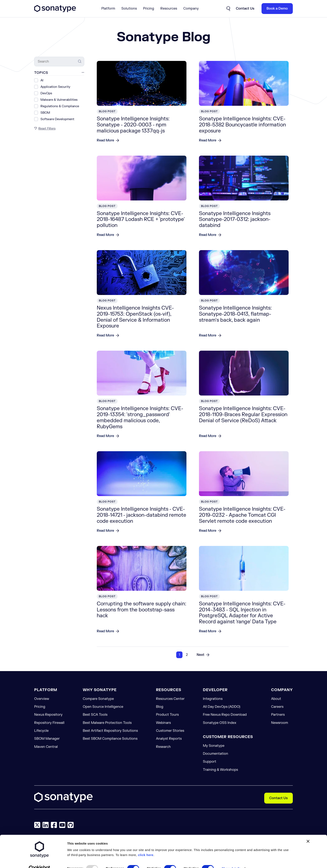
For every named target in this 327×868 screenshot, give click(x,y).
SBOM (45, 113)
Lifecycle (41, 731)
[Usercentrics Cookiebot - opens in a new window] (40, 841)
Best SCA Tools (95, 715)
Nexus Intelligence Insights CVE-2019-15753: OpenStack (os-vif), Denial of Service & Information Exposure (135, 317)
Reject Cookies (173, 858)
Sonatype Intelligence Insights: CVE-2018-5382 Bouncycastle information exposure (242, 125)
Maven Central (46, 747)
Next (201, 655)
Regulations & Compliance (60, 106)
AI (42, 80)
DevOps (46, 93)
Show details (231, 841)
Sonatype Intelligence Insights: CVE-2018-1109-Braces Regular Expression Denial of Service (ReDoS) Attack (243, 415)
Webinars (163, 723)
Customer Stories (170, 731)
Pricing (149, 9)
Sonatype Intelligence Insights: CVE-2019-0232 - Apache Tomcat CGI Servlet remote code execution (242, 515)
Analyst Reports (169, 739)
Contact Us (279, 798)
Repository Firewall (49, 723)
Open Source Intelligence (103, 707)
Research (163, 747)
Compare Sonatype (98, 699)
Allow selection (130, 858)
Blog (160, 707)
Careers (277, 707)
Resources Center (170, 699)
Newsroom (280, 723)
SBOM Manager (47, 739)
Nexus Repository (48, 715)
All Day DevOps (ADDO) (222, 707)
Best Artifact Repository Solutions (110, 731)
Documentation (216, 754)
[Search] (59, 62)
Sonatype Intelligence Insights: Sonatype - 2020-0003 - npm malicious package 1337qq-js (133, 125)
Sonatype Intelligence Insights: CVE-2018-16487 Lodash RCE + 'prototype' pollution (141, 220)
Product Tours (167, 715)
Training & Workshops (220, 770)
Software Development (57, 119)
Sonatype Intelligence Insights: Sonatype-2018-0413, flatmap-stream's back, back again (235, 314)
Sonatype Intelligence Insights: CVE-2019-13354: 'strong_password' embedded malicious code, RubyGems (140, 418)
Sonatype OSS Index (220, 723)
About (276, 699)
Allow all (87, 858)
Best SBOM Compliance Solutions (110, 739)
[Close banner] (308, 814)
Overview (42, 699)
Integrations (213, 699)
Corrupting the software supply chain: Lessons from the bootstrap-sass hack (141, 610)
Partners (278, 715)
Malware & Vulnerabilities (59, 100)
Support (210, 762)
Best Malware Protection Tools (107, 723)
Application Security (55, 87)
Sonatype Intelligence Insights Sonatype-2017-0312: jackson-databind (235, 220)
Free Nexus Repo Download (225, 715)
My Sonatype (214, 746)
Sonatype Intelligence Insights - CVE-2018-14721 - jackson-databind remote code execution (141, 515)
